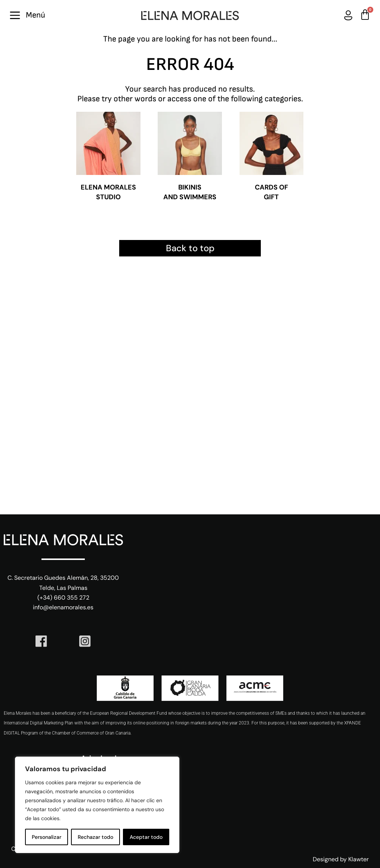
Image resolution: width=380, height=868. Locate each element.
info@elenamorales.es (63, 607)
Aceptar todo (146, 837)
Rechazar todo (95, 837)
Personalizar (47, 837)
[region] (97, 805)
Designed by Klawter (341, 859)
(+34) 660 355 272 (63, 598)
